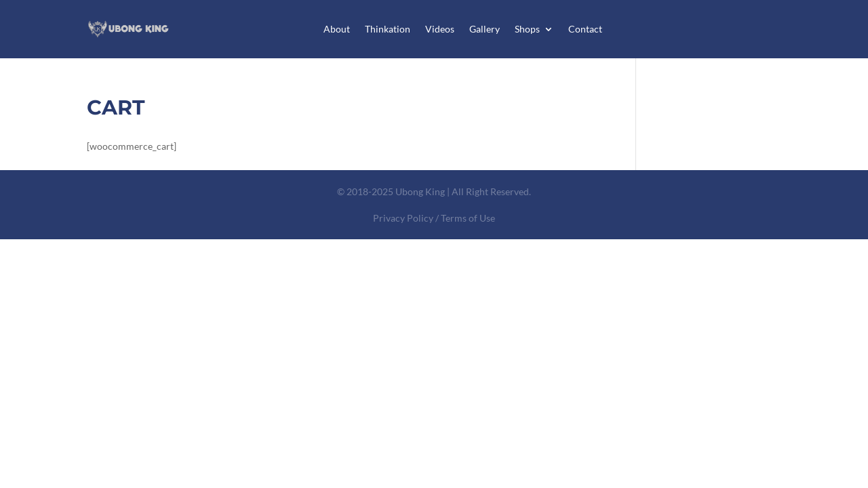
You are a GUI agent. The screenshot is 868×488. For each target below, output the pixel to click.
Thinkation (388, 29)
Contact (585, 29)
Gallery (485, 29)
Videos (440, 29)
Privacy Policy (403, 218)
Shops (527, 29)
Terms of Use (468, 218)
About (337, 29)
